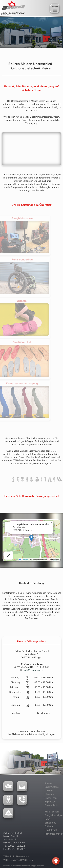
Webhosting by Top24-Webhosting (18, 860)
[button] (31, 538)
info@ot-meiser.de (34, 670)
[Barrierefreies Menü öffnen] (56, 861)
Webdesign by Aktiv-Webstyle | (16, 856)
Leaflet (24, 560)
